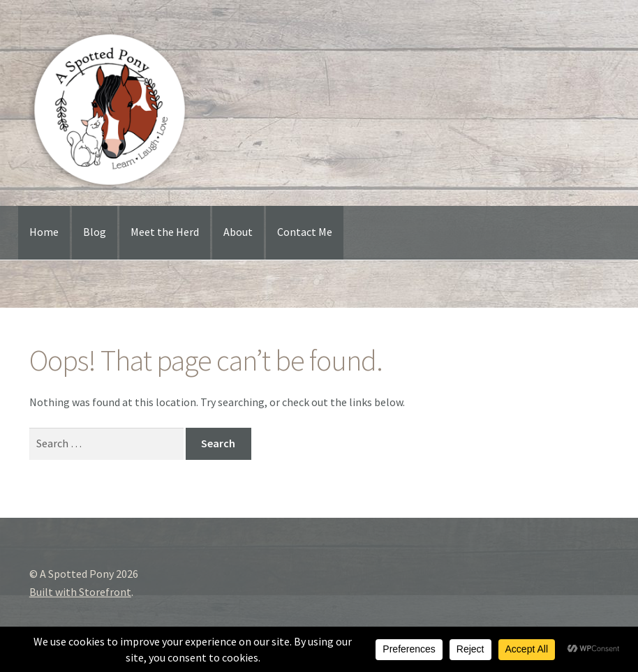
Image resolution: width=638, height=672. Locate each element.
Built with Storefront (80, 592)
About (238, 232)
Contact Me (305, 232)
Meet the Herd (165, 232)
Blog (95, 232)
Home (44, 232)
